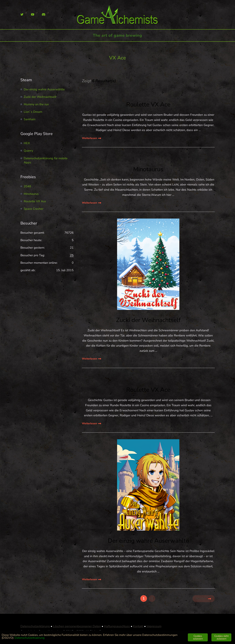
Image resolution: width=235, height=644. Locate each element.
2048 (27, 186)
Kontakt (138, 626)
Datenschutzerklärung (35, 626)
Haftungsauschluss (117, 626)
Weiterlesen (89, 138)
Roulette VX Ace (148, 105)
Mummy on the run (36, 104)
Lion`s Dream (33, 112)
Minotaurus (148, 169)
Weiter (201, 598)
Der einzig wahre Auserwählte (148, 541)
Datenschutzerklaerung (30, 638)
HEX (27, 143)
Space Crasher (34, 209)
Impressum (154, 626)
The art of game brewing (117, 35)
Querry (28, 151)
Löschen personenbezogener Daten (77, 626)
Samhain (30, 119)
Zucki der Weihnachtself (148, 320)
